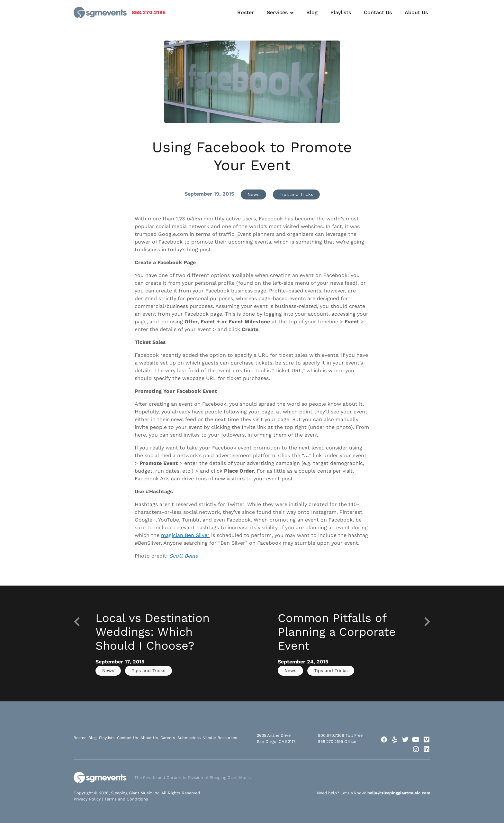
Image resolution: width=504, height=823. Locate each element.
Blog (312, 12)
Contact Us (378, 12)
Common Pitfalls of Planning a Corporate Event (337, 632)
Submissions (189, 738)
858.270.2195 (149, 12)
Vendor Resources (220, 738)
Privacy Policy (87, 799)
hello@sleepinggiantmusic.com (399, 793)
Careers (168, 738)
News (253, 194)
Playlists (341, 12)
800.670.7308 (331, 735)
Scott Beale (184, 556)
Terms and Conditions (126, 799)
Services (277, 12)
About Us (416, 12)
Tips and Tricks (296, 194)
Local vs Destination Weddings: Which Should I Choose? (153, 632)
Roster (246, 12)
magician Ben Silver (185, 535)
